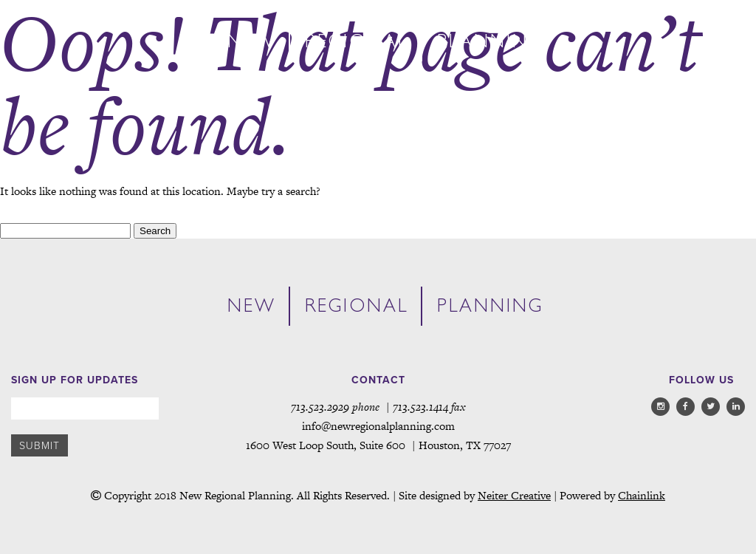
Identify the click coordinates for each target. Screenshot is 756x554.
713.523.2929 (320, 407)
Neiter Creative (514, 495)
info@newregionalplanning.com (378, 426)
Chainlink (642, 495)
